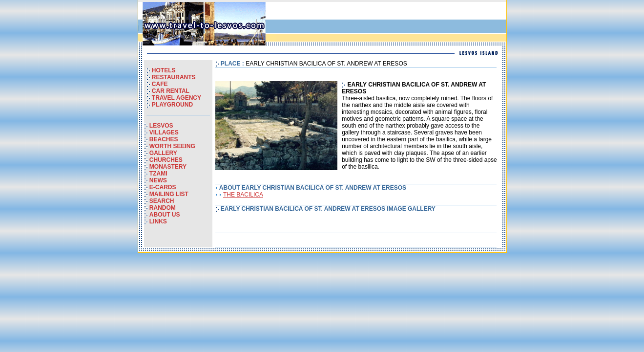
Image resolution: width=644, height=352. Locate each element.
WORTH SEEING (172, 146)
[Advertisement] (390, 24)
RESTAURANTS (174, 77)
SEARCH (162, 201)
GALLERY (163, 153)
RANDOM (163, 208)
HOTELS (164, 70)
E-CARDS (163, 187)
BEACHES (164, 139)
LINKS (158, 221)
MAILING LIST (169, 194)
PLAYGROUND (172, 105)
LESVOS (161, 126)
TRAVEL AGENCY (177, 98)
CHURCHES (166, 160)
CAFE (160, 84)
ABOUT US (165, 215)
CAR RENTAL (171, 91)
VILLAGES (164, 132)
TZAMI (158, 174)
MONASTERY (168, 167)
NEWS (158, 180)
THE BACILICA (243, 195)
